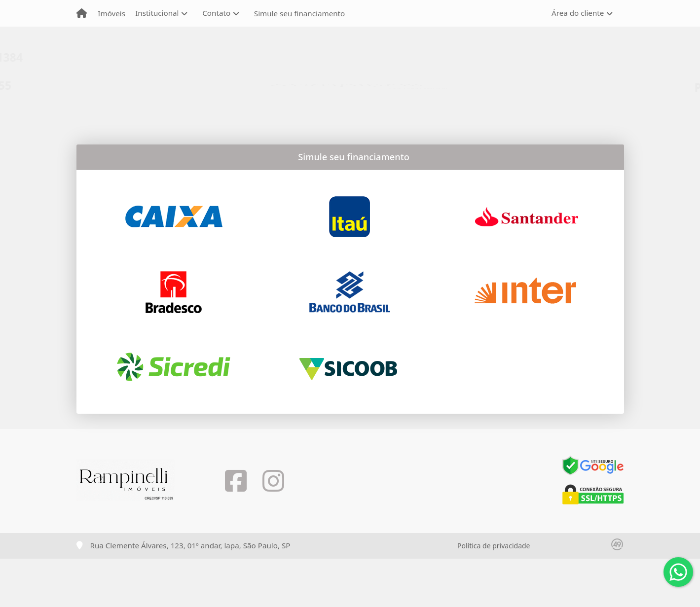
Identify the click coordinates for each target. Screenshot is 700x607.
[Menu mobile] (82, 13)
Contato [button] (216, 13)
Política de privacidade (494, 546)
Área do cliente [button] (578, 13)
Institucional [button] (157, 13)
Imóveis (111, 13)
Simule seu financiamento (299, 13)
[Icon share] (236, 481)
